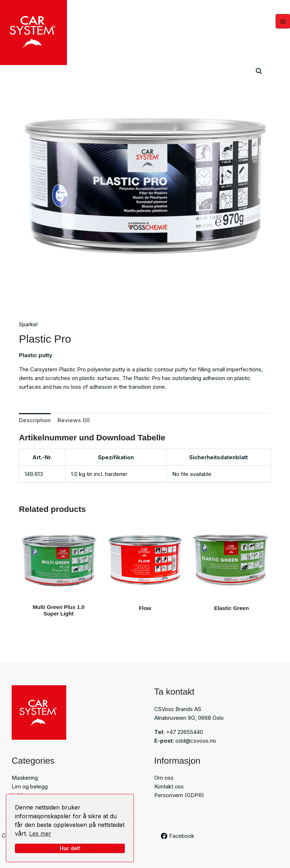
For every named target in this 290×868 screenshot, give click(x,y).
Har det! (70, 848)
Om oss (164, 778)
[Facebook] (178, 836)
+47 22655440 (184, 732)
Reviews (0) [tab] (74, 420)
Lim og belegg (30, 787)
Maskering (25, 778)
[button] (259, 71)
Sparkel (28, 325)
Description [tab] (35, 420)
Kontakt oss (169, 787)
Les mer (40, 833)
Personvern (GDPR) (179, 796)
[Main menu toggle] (283, 22)
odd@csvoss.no (196, 741)
